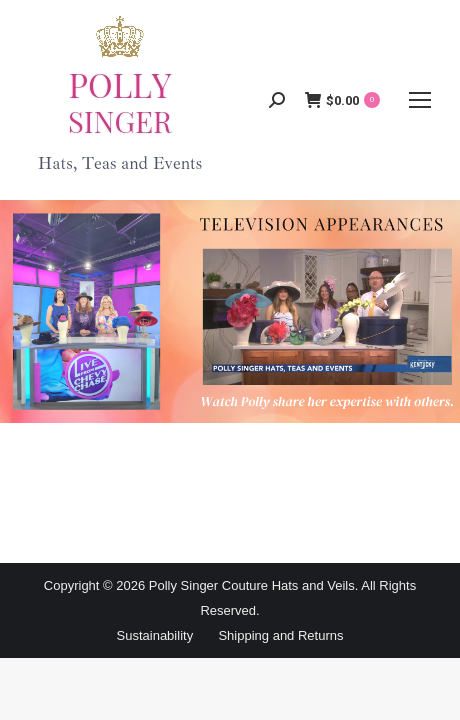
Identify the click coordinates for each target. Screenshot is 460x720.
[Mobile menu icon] (420, 100)
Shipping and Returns (280, 635)
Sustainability (155, 635)
